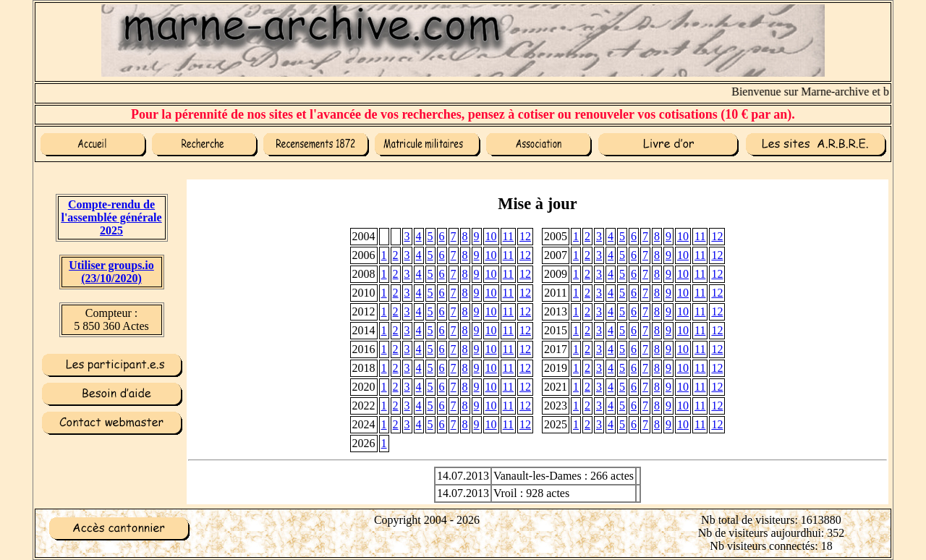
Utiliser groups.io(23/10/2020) (111, 272)
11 (508, 236)
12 (525, 236)
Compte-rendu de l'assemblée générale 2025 (111, 217)
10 (491, 236)
